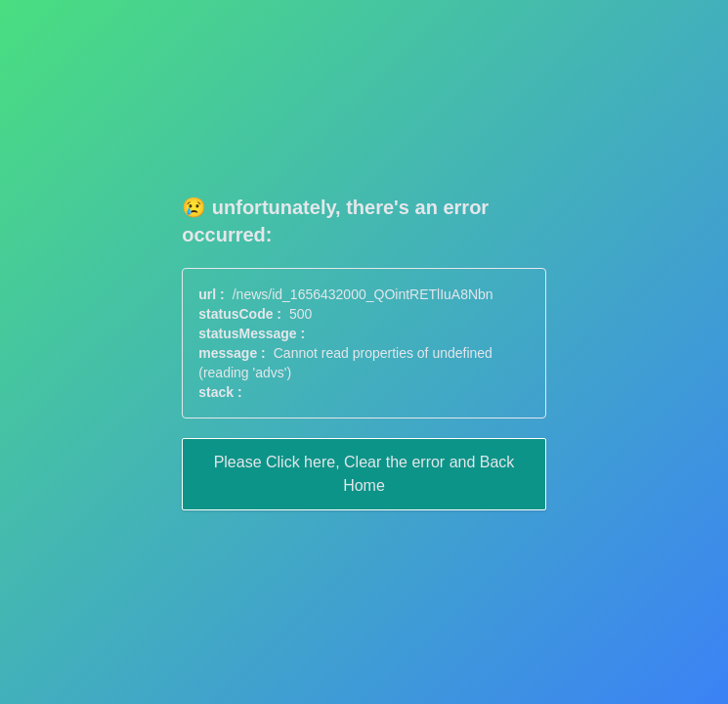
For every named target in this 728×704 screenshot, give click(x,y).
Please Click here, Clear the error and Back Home (364, 474)
